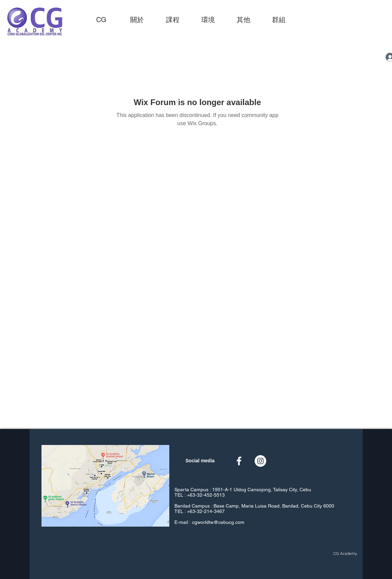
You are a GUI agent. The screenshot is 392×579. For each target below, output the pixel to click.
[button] (173, 20)
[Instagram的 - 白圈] (260, 461)
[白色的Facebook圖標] (239, 461)
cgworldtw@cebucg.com (218, 522)
